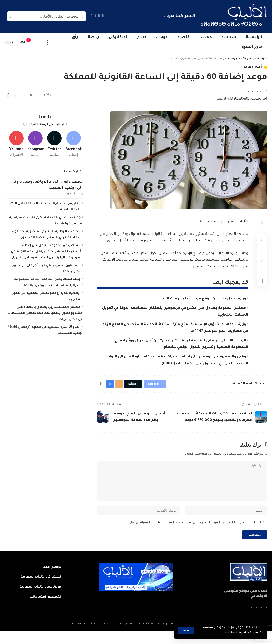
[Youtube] (16, 141)
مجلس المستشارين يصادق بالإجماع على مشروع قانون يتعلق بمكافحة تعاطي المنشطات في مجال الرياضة (45, 312)
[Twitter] (99, 16)
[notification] (31, 43)
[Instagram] (91, 16)
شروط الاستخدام (231, 633)
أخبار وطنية (253, 67)
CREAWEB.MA (79, 638)
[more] (48, 43)
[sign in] (38, 43)
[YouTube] (95, 16)
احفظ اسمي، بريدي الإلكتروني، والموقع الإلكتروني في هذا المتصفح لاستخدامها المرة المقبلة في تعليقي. (193, 534)
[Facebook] (103, 16)
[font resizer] (23, 42)
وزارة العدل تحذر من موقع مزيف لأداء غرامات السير (203, 299)
